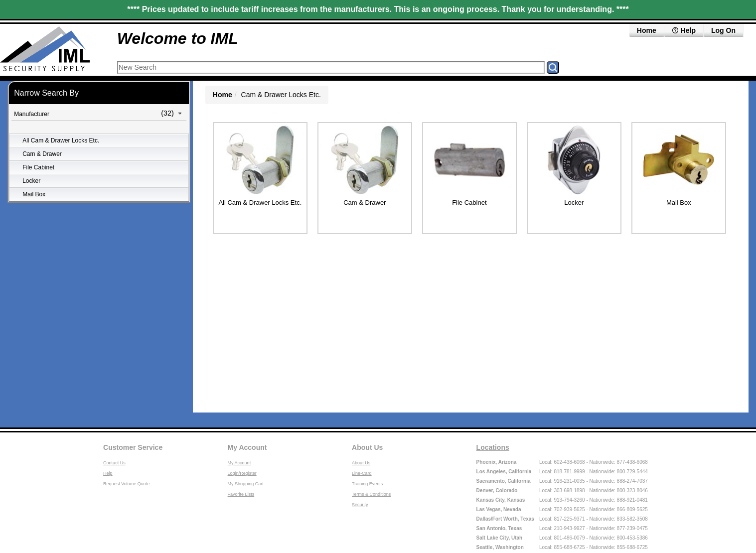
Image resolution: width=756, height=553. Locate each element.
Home (647, 30)
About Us (367, 447)
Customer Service (133, 447)
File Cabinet (38, 167)
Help (684, 30)
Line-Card (362, 473)
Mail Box (34, 194)
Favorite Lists (241, 494)
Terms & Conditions (371, 494)
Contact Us (114, 463)
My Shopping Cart (246, 484)
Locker (31, 181)
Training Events (367, 484)
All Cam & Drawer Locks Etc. (61, 140)
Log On (723, 30)
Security (360, 505)
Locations (493, 447)
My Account (247, 447)
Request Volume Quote (126, 484)
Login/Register (242, 473)
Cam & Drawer (42, 154)
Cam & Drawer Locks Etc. (281, 95)
